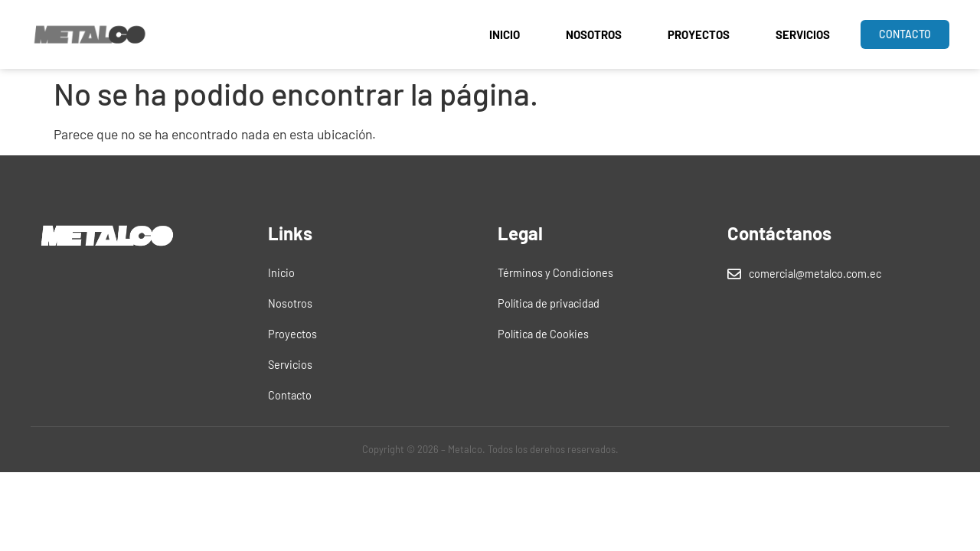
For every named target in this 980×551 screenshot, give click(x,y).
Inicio (505, 34)
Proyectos (699, 34)
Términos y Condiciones (555, 273)
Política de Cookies (543, 334)
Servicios (803, 34)
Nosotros (594, 34)
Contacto (290, 395)
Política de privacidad (549, 303)
